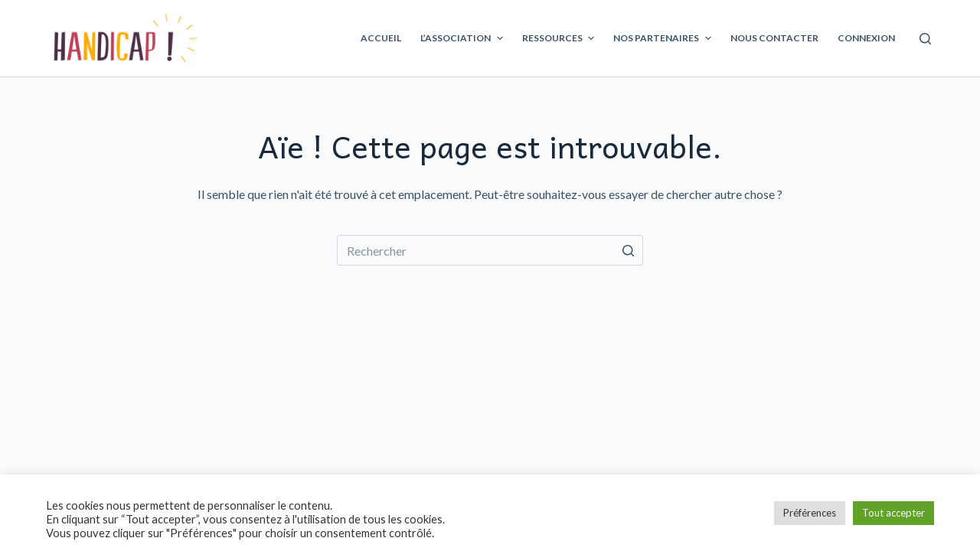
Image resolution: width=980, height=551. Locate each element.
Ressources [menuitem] (560, 38)
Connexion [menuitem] (866, 38)
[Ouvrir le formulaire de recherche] (925, 39)
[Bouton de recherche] (628, 250)
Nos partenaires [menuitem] (664, 38)
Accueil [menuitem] (381, 38)
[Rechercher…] (490, 250)
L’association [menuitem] (463, 38)
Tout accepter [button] (893, 513)
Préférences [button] (810, 513)
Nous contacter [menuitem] (774, 38)
